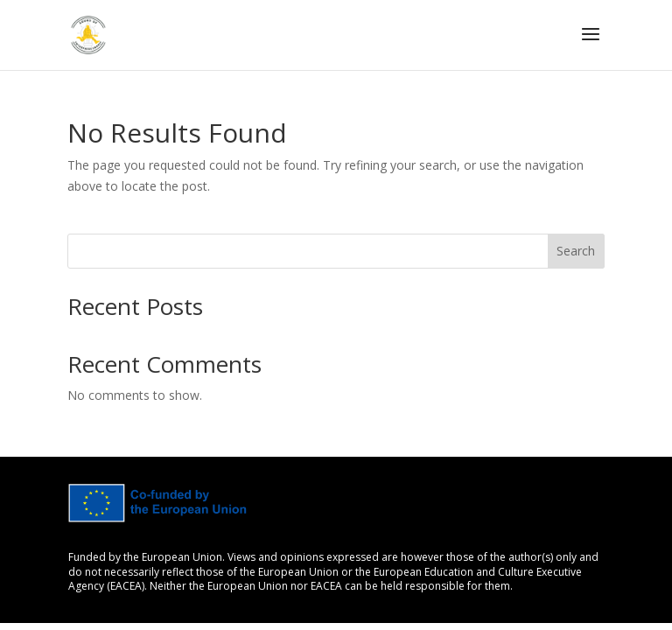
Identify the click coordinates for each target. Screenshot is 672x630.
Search (576, 251)
